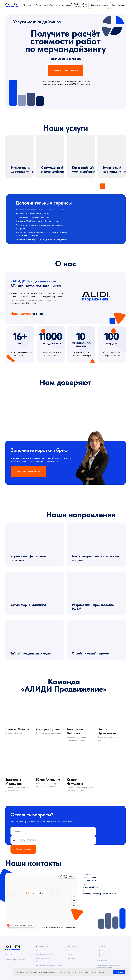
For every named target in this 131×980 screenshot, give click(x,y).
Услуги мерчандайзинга (28, 605)
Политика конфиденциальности (15, 960)
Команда (70, 954)
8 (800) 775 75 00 (79, 4)
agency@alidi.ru (102, 960)
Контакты (59, 5)
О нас (69, 951)
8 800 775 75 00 (103, 953)
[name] (53, 831)
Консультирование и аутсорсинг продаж (49, 966)
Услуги (38, 5)
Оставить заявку (23, 849)
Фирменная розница (43, 951)
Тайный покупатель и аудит (31, 653)
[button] (119, 5)
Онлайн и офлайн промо (90, 653)
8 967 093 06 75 (103, 956)
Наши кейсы (48, 5)
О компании (29, 5)
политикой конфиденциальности (65, 838)
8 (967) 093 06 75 (80, 7)
